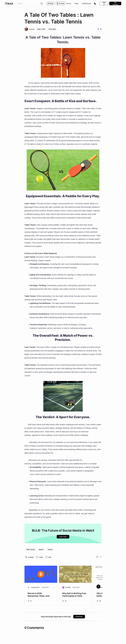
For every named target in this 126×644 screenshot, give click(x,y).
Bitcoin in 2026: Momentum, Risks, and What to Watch (38, 595)
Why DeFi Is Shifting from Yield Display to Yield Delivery (74, 595)
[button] (69, 3)
